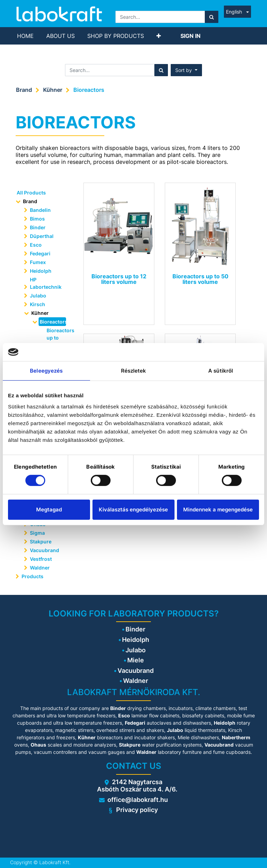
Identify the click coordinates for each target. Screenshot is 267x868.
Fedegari (40, 253)
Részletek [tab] (134, 371)
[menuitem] (25, 36)
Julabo (38, 296)
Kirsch (38, 304)
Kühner (53, 90)
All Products (31, 193)
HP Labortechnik (46, 283)
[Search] (212, 17)
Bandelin (40, 210)
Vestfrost (41, 559)
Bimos (37, 219)
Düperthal (42, 236)
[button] (159, 36)
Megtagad (49, 509)
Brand (24, 90)
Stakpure (41, 541)
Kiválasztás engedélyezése (133, 509)
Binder (38, 227)
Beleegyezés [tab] (46, 371)
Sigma (37, 533)
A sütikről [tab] (221, 371)
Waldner (40, 568)
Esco (36, 245)
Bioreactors (89, 90)
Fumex (38, 262)
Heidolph (41, 271)
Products (33, 576)
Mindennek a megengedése (218, 509)
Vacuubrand (44, 550)
